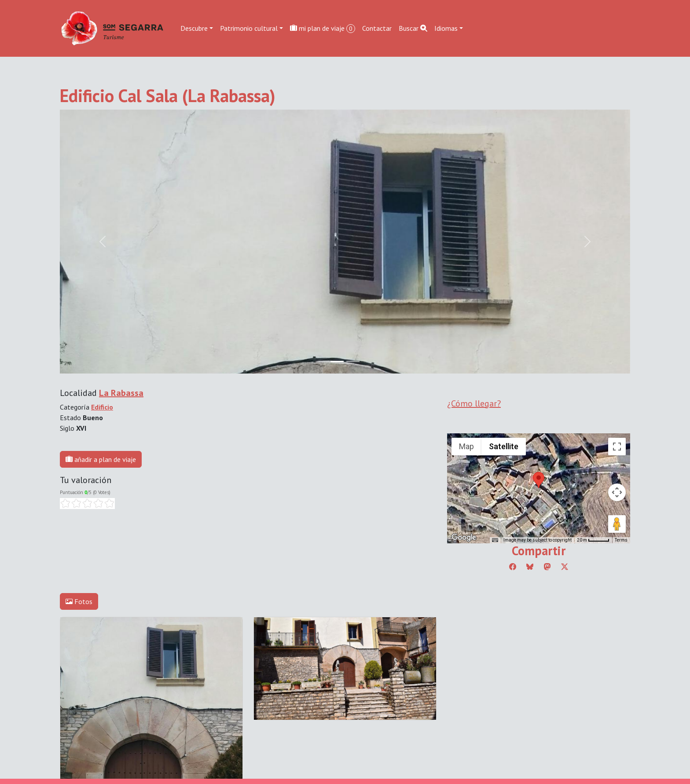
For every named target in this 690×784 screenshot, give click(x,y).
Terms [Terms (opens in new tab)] (621, 540)
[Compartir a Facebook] (513, 567)
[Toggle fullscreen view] (617, 447)
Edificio (102, 407)
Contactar (377, 28)
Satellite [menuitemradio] (504, 446)
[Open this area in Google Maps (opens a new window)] (464, 538)
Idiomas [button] (446, 28)
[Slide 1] (353, 361)
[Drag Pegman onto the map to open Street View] (617, 524)
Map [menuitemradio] (466, 446)
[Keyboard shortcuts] (495, 540)
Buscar (413, 28)
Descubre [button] (194, 28)
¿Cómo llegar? (474, 403)
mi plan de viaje (323, 28)
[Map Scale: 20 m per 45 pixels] (593, 540)
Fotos (79, 601)
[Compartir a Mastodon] (547, 567)
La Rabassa (121, 393)
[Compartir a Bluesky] (530, 567)
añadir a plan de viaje (101, 459)
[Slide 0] (337, 361)
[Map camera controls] (617, 492)
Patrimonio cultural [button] (249, 28)
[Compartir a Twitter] (565, 567)
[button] (539, 480)
